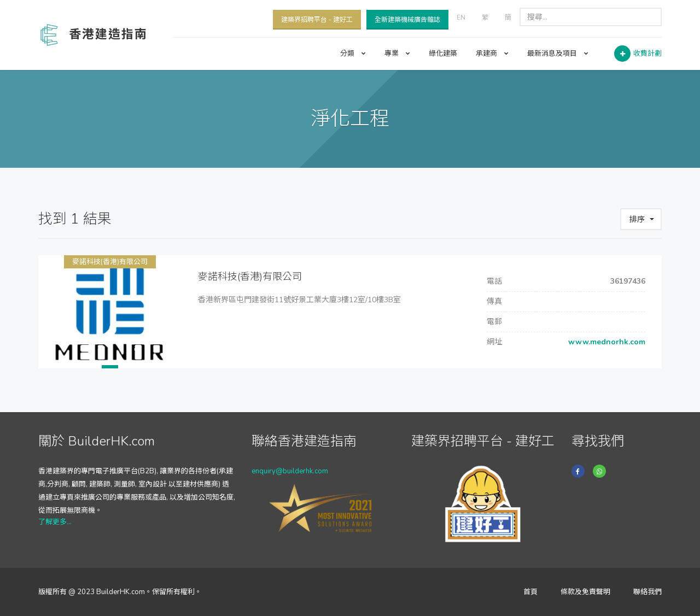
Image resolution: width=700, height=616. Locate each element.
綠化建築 (443, 54)
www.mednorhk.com (606, 342)
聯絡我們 (647, 592)
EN (461, 17)
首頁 (530, 592)
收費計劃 (647, 54)
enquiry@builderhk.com (290, 471)
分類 (353, 54)
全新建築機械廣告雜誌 (407, 20)
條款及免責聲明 (585, 592)
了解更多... (55, 522)
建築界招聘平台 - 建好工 (317, 20)
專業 (397, 54)
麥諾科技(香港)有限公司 (110, 262)
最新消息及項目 (558, 54)
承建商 (492, 54)
